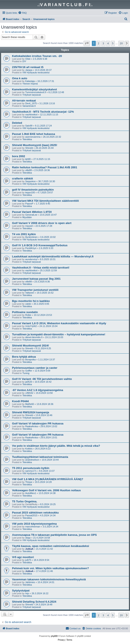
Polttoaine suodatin (25, 312)
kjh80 (28, 159)
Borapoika (30, 360)
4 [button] (108, 43)
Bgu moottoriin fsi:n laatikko (31, 301)
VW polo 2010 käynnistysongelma (34, 524)
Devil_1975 (31, 103)
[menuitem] (22, 13)
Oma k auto (20, 78)
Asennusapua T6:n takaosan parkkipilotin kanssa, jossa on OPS (54, 535)
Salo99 (29, 126)
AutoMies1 (31, 493)
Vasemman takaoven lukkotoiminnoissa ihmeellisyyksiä (49, 579)
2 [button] (98, 43)
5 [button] (113, 43)
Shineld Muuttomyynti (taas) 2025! (35, 145)
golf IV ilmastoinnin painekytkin (33, 190)
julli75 (28, 560)
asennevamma (33, 137)
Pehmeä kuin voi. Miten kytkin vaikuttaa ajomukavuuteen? (50, 568)
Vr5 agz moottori (23, 557)
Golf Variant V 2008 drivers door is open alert (42, 223)
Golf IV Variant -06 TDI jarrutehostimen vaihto (42, 379)
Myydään (27, 217)
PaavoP (29, 204)
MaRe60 (30, 404)
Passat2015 (31, 515)
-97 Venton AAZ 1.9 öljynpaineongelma (38, 390)
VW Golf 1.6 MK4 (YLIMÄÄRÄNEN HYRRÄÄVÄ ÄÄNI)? (48, 479)
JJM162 (29, 393)
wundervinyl (31, 259)
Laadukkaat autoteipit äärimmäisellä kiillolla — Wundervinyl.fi (53, 256)
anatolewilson (32, 460)
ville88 (28, 170)
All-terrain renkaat (24, 101)
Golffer (29, 371)
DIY (24, 61)
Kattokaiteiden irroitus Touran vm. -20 (37, 56)
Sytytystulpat (21, 591)
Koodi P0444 (20, 401)
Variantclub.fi (29, 106)
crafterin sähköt (22, 178)
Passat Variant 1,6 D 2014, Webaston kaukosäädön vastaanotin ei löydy (59, 323)
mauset (29, 226)
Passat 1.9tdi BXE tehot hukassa (34, 134)
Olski (28, 59)
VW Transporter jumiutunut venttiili (35, 290)
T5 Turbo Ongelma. (25, 501)
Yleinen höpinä (30, 84)
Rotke (28, 315)
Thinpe (29, 482)
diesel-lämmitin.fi (34, 337)
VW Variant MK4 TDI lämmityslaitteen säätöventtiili (45, 201)
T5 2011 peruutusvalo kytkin (31, 468)
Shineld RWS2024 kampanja (31, 412)
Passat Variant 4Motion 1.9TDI (32, 212)
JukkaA (29, 549)
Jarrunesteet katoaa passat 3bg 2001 (36, 279)
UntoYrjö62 (31, 326)
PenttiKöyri (31, 248)
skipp (28, 538)
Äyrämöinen (31, 237)
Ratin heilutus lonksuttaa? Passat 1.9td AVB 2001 (45, 167)
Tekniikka (27, 139)
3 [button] (103, 43)
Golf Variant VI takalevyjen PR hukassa (38, 423)
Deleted (17, 123)
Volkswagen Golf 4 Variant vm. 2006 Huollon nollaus (46, 490)
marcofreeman (33, 527)
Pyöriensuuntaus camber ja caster (35, 368)
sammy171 (31, 471)
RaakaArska (31, 426)
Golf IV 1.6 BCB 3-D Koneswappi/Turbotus (40, 245)
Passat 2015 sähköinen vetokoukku (35, 513)
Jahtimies (30, 582)
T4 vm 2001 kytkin (24, 234)
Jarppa (29, 70)
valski (28, 304)
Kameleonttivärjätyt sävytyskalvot (35, 89)
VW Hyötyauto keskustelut (36, 72)
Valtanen (30, 293)
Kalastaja (30, 81)
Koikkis (29, 449)
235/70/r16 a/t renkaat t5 (28, 67)
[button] (87, 43)
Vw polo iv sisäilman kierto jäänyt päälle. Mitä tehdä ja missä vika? (56, 446)
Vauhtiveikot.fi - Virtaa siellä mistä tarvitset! (41, 268)
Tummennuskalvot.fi (35, 92)
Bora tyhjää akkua (24, 357)
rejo (27, 593)
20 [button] (121, 43)
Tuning (26, 373)
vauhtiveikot (31, 115)
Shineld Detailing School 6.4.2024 (34, 602)
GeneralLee (31, 215)
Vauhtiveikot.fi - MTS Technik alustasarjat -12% (43, 112)
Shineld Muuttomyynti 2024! (30, 346)
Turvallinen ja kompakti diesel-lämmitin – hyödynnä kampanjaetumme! (59, 334)
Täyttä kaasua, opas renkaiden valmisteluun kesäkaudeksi (51, 546)
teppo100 (30, 192)
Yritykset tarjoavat (32, 95)
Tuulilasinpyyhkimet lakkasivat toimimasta (40, 457)
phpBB (54, 636)
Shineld (29, 148)
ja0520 (29, 382)
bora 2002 (19, 156)
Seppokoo (30, 181)
